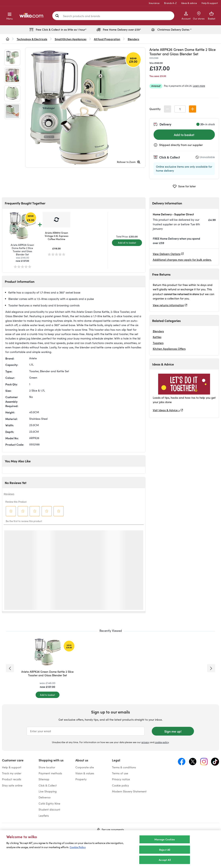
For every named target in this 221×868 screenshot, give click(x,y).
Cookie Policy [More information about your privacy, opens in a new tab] (78, 847)
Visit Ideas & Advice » (166, 410)
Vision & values (85, 773)
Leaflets (44, 816)
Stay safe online (12, 785)
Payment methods (50, 773)
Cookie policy (120, 785)
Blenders (158, 331)
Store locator (47, 767)
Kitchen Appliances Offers (169, 349)
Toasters (158, 343)
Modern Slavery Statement (129, 791)
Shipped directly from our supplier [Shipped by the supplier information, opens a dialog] (181, 145)
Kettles (157, 337)
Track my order (12, 773)
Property (81, 779)
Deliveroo (45, 797)
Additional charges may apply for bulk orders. (182, 260)
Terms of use (120, 773)
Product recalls (12, 779)
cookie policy (162, 742)
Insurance (154, 3)
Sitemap (44, 779)
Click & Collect (48, 785)
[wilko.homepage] (8, 39)
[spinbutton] (180, 109)
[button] (193, 109)
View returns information (168, 305)
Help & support (210, 3)
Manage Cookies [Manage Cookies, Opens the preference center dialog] (165, 839)
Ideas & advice (189, 3)
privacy (145, 742)
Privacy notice (121, 779)
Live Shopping (48, 791)
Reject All (165, 850)
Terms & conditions (124, 767)
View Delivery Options (167, 254)
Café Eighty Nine (49, 803)
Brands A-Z (170, 3)
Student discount (49, 809)
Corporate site (85, 767)
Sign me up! (173, 731)
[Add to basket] (48, 695)
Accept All (165, 860)
